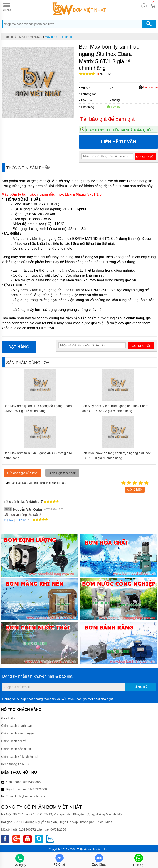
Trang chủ (10, 37)
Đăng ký (140, 687)
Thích (21, 520)
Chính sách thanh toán (17, 726)
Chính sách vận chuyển (18, 733)
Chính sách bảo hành (16, 749)
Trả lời (8, 520)
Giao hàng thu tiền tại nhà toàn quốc (119, 130)
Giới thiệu (8, 718)
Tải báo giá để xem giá (107, 119)
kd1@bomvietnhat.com (31, 796)
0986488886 (32, 782)
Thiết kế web (85, 849)
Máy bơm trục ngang (58, 37)
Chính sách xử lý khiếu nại (20, 757)
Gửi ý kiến (135, 490)
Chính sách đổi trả (14, 741)
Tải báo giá (148, 87)
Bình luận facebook (62, 473)
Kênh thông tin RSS (15, 764)
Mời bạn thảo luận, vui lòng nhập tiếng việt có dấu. (60, 487)
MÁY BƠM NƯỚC (31, 37)
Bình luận (104, 74)
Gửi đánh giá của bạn (22, 473)
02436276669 (37, 789)
